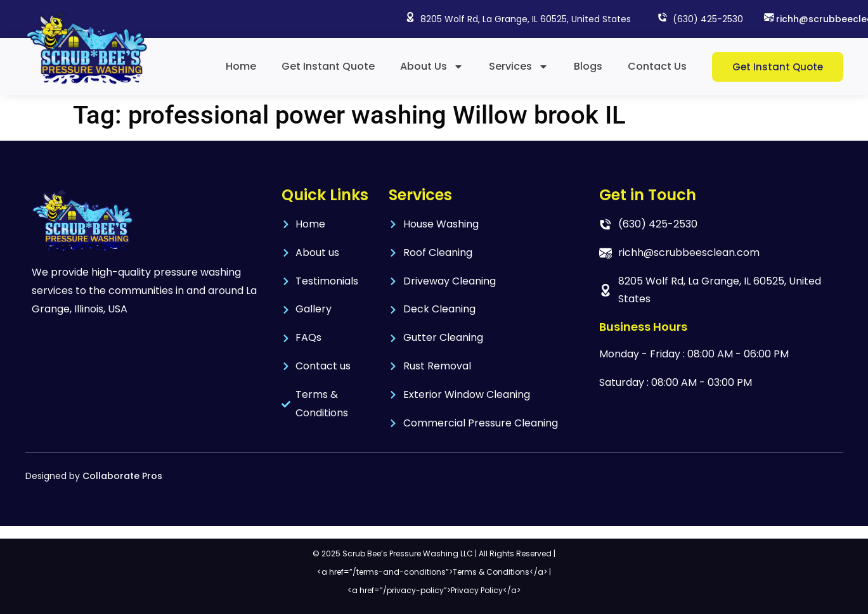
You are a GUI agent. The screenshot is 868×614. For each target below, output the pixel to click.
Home (241, 66)
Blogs (588, 66)
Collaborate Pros (122, 476)
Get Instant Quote (328, 66)
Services (519, 67)
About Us (432, 67)
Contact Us (657, 66)
